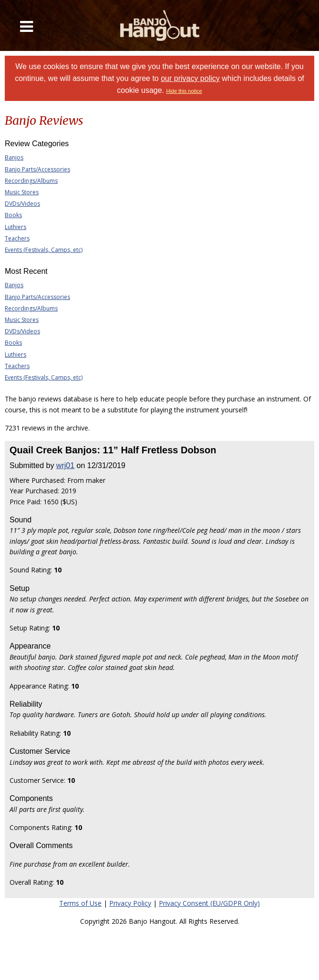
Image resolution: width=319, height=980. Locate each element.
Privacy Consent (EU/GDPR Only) (209, 903)
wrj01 (65, 465)
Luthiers (15, 227)
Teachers (17, 238)
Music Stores (22, 192)
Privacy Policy (130, 903)
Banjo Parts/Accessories (37, 169)
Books (13, 215)
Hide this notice (184, 91)
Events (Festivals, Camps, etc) (44, 250)
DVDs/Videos (22, 204)
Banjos (14, 157)
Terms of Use (80, 903)
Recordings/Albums (31, 181)
